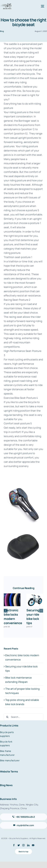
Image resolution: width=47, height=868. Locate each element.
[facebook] (14, 845)
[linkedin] (28, 845)
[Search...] (23, 717)
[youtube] (33, 845)
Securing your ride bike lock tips (33, 617)
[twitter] (19, 845)
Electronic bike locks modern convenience (13, 617)
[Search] (7, 717)
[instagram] (23, 845)
